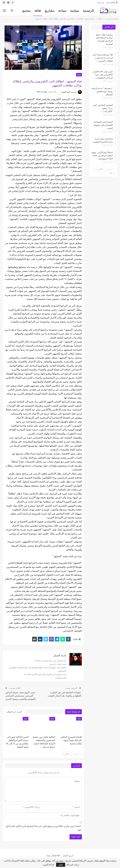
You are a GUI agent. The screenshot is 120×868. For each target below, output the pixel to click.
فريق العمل (68, 856)
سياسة (75, 11)
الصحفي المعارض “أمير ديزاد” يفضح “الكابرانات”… (103, 108)
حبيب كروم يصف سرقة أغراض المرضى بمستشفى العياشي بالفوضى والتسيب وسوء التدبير (21, 696)
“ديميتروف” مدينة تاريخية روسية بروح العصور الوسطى (102, 91)
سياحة (62, 11)
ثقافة (38, 11)
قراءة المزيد (48, 865)
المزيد (27, 11)
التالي (66, 754)
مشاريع (50, 11)
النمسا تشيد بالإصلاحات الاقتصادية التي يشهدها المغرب (103, 125)
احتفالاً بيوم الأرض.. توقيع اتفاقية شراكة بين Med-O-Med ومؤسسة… (102, 156)
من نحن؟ (100, 2)
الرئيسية (88, 11)
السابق (77, 754)
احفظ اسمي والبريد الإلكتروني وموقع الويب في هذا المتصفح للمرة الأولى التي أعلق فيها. (43, 828)
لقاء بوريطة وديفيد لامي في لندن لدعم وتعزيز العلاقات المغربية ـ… (103, 58)
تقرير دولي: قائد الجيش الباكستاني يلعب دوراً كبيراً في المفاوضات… (103, 75)
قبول (61, 865)
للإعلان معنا (112, 2)
